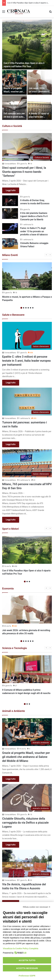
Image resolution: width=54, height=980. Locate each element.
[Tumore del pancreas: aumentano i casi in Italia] (27, 402)
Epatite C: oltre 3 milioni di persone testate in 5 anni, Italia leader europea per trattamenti (26, 361)
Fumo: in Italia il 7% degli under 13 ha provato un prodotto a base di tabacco (34, 231)
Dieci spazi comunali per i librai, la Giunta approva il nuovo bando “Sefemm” (24, 172)
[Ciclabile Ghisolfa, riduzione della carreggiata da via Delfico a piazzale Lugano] (27, 798)
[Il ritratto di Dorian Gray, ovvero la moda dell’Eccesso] (10, 201)
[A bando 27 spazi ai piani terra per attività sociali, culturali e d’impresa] (40, 108)
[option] (27, 70)
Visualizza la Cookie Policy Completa (21, 948)
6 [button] (33, 308)
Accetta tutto (27, 960)
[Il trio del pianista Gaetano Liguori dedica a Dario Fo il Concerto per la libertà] (10, 213)
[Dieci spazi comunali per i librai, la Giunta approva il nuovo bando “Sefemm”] (27, 147)
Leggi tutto (11, 190)
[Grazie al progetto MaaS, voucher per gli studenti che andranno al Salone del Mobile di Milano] (14, 82)
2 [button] (24, 308)
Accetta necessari (27, 968)
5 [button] (31, 308)
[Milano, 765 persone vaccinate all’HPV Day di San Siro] (27, 463)
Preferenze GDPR (27, 976)
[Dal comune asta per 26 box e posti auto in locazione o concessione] (14, 108)
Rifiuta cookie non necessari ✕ (37, 907)
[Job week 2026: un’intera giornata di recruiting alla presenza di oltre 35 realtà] (40, 82)
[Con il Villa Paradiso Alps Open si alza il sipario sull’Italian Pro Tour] (27, 45)
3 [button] (26, 308)
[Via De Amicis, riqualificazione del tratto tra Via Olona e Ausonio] (27, 864)
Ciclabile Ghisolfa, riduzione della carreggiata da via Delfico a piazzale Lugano (25, 823)
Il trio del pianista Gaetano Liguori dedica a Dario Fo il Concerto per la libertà (34, 216)
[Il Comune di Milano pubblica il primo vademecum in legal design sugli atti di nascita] (27, 669)
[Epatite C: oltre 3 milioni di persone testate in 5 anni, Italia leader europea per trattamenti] (27, 336)
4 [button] (28, 308)
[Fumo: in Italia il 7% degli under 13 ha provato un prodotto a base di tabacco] (10, 229)
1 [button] (21, 308)
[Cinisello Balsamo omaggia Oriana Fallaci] (10, 244)
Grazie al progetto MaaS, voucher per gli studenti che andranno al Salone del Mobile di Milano (26, 757)
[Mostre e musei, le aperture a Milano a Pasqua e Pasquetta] (27, 276)
